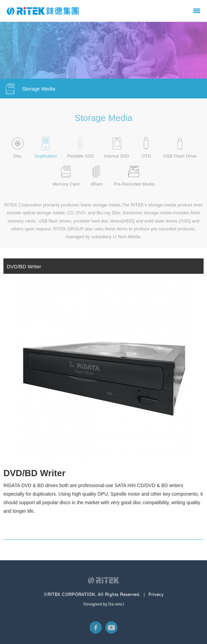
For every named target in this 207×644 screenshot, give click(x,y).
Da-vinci (116, 606)
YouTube (111, 630)
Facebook (96, 630)
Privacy (156, 596)
